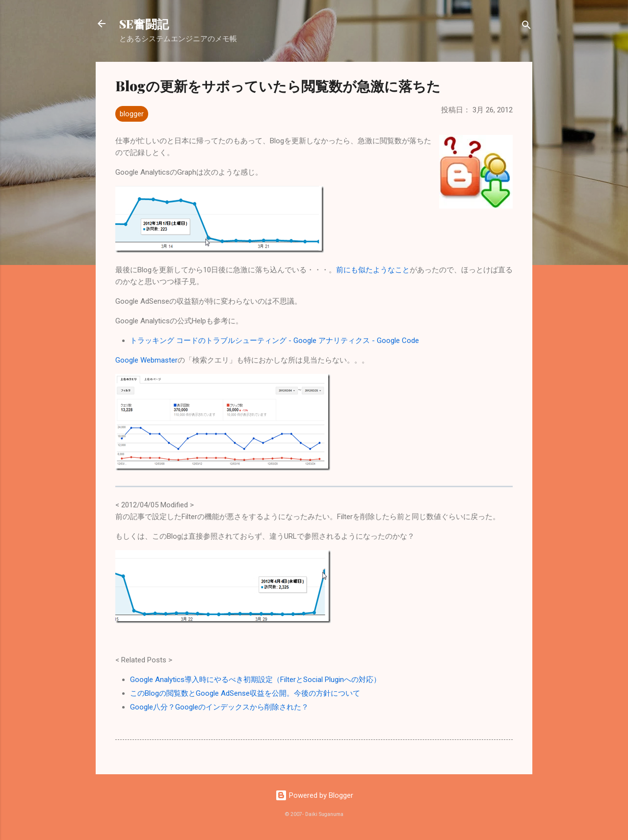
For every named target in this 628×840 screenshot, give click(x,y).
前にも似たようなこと (373, 270)
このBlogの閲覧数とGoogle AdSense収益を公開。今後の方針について (245, 693)
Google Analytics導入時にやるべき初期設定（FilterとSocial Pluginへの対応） (255, 680)
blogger (132, 114)
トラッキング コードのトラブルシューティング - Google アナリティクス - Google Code (275, 341)
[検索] (526, 27)
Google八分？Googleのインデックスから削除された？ (219, 707)
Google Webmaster (146, 360)
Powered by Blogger (314, 795)
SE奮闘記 (144, 24)
